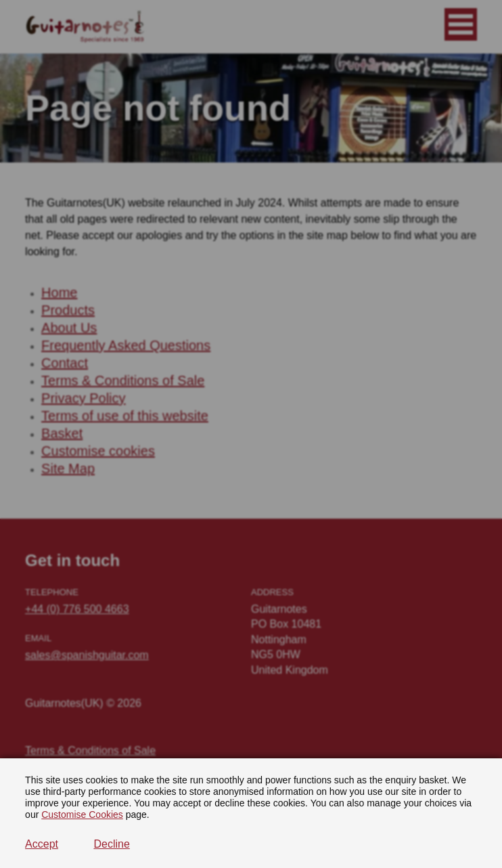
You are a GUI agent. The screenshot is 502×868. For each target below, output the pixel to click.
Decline (111, 844)
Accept (42, 844)
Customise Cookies (82, 815)
